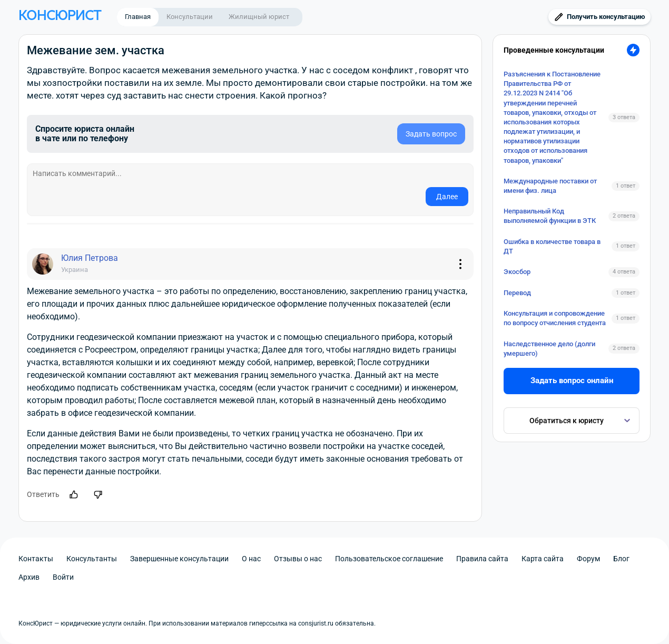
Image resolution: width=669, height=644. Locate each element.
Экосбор (517, 272)
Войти (63, 577)
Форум (588, 559)
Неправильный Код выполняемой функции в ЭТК (550, 216)
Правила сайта (482, 559)
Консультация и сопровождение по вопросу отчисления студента (555, 318)
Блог (621, 559)
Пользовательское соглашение (389, 559)
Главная (138, 17)
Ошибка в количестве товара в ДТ (552, 246)
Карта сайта (543, 559)
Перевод (517, 293)
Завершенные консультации (179, 559)
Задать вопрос (431, 134)
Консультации (190, 17)
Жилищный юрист (259, 17)
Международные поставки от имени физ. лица (550, 186)
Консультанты (92, 559)
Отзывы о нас (298, 559)
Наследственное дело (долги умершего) (549, 349)
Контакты (36, 559)
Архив (29, 577)
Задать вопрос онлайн (572, 380)
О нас (251, 559)
